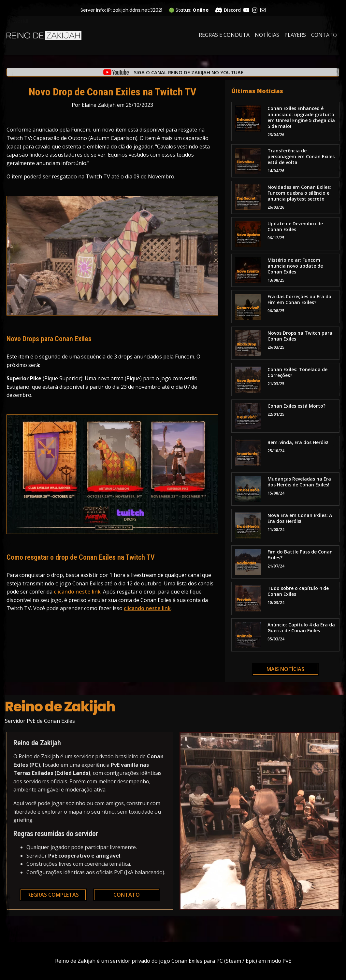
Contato (324, 35)
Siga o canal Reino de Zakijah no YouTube (189, 72)
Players (295, 35)
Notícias (267, 35)
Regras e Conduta (224, 35)
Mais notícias (285, 669)
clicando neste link (77, 592)
